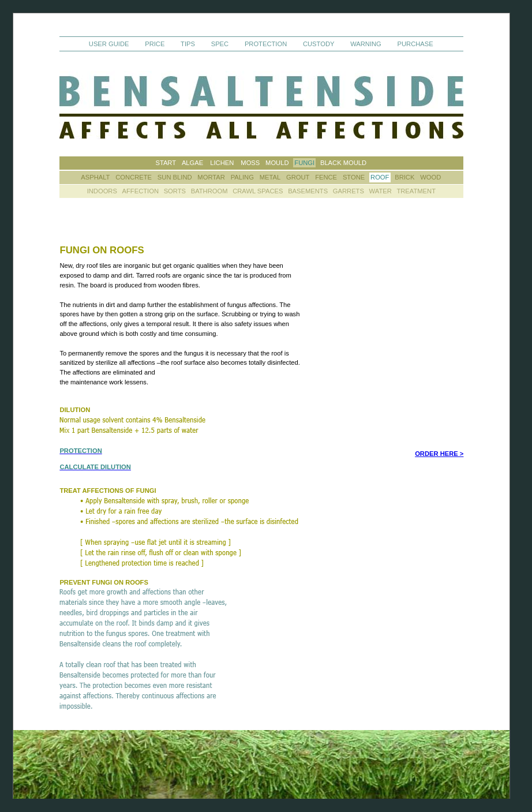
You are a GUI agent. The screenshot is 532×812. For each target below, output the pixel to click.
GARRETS (349, 192)
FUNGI (304, 163)
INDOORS (102, 192)
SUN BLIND (175, 177)
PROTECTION (267, 44)
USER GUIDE (109, 44)
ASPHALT (95, 177)
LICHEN (222, 163)
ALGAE (192, 163)
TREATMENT (416, 192)
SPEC (220, 44)
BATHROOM (209, 192)
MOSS (250, 163)
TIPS (188, 44)
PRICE (155, 44)
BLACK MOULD (343, 163)
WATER (381, 192)
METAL (270, 177)
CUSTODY (319, 44)
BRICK (404, 177)
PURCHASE (415, 44)
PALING (242, 177)
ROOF (380, 177)
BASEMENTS (308, 192)
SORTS (175, 192)
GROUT (298, 177)
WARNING (366, 44)
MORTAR (211, 177)
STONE (354, 177)
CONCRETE (134, 177)
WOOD (430, 177)
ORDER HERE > (439, 454)
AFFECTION (142, 192)
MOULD (277, 163)
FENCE (326, 177)
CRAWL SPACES (258, 192)
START (166, 163)
